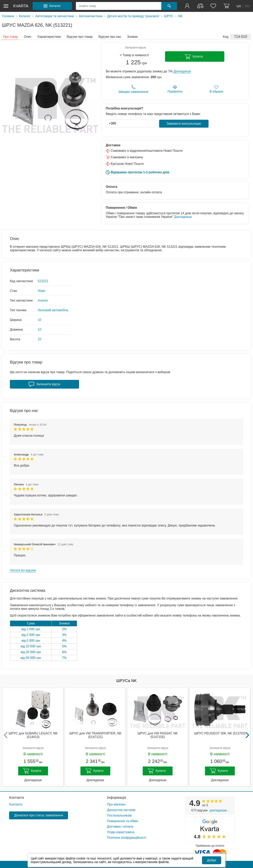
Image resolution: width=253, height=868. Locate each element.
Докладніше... (219, 810)
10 (40, 320)
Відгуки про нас (110, 37)
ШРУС (169, 16)
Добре (212, 860)
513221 (43, 281)
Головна (8, 16)
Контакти (17, 798)
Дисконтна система (121, 810)
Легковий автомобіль (53, 310)
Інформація (117, 798)
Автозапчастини (91, 16)
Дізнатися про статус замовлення (39, 815)
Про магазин (116, 804)
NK (180, 16)
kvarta (21, 6)
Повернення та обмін (123, 821)
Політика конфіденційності (127, 838)
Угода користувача (121, 832)
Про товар (10, 37)
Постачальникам (119, 815)
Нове (42, 291)
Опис (28, 37)
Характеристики (49, 37)
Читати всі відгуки (23, 570)
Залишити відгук (135, 47)
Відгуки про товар (80, 37)
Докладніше (182, 71)
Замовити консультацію (184, 124)
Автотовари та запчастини (55, 16)
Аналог (43, 300)
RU (247, 6)
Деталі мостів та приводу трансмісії (133, 16)
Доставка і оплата (120, 827)
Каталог (25, 16)
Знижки (132, 37)
